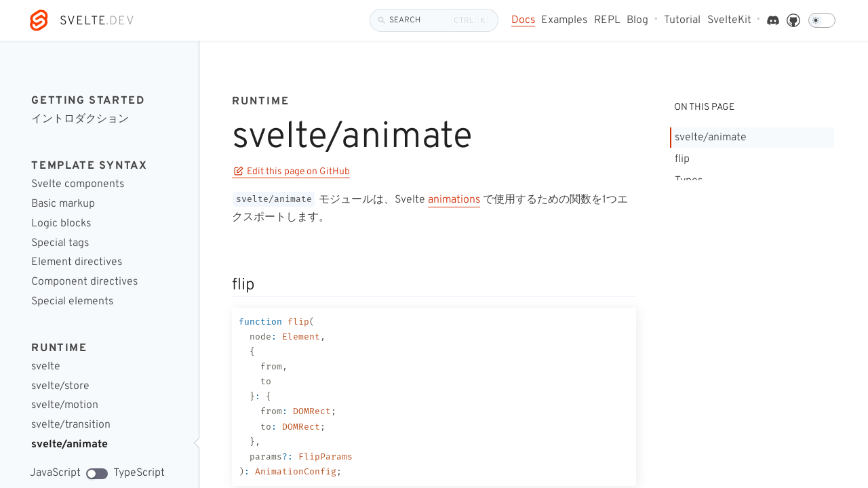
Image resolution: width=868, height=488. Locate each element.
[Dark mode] (822, 20)
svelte (46, 367)
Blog (637, 21)
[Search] (434, 20)
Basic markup (63, 204)
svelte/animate (70, 445)
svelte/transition (71, 425)
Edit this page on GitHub (292, 172)
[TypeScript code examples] (97, 474)
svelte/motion (65, 406)
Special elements (72, 302)
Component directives (84, 282)
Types (689, 181)
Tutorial (682, 21)
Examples (564, 21)
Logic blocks (61, 224)
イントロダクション (80, 120)
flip (682, 159)
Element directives (77, 263)
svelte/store (60, 387)
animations (454, 200)
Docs (523, 21)
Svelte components (78, 185)
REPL (607, 21)
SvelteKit (729, 21)
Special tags (60, 244)
